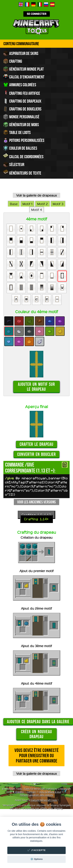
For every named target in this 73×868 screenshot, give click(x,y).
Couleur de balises (20, 148)
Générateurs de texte (22, 173)
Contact (31, 792)
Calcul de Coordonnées (23, 156)
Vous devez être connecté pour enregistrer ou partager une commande (37, 756)
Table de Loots (17, 132)
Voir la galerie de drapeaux (36, 195)
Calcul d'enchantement (24, 77)
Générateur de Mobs (21, 125)
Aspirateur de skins (21, 53)
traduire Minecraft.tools (44, 800)
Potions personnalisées (24, 140)
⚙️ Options (36, 859)
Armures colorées (20, 85)
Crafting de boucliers (22, 109)
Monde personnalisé (21, 117)
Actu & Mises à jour (50, 792)
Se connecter (37, 14)
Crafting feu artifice (22, 93)
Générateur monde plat (23, 69)
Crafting (13, 61)
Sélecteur (14, 164)
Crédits (20, 792)
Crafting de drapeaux (22, 101)
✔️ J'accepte (36, 850)
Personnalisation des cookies (37, 795)
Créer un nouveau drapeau (36, 734)
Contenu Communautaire (21, 44)
